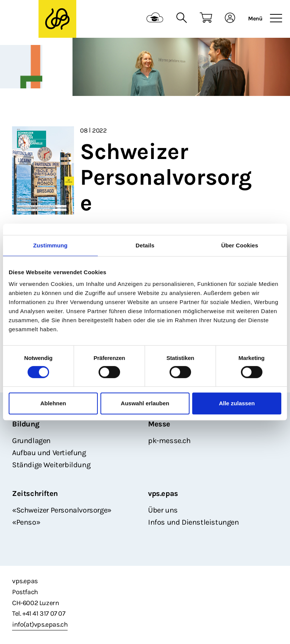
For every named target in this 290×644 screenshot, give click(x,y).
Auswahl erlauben (145, 403)
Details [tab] (145, 245)
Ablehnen (53, 403)
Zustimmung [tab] (50, 245)
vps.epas (163, 493)
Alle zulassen (237, 403)
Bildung (26, 424)
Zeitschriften (35, 493)
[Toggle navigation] (276, 19)
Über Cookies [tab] (240, 245)
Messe (159, 424)
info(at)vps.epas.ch (40, 624)
